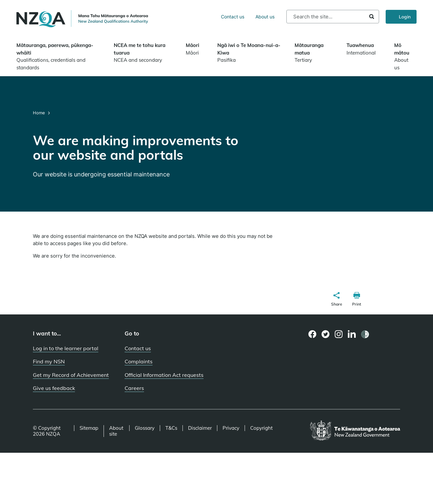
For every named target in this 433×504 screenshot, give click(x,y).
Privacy (231, 428)
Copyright (261, 428)
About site (116, 431)
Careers (134, 388)
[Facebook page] (313, 334)
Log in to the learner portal (66, 348)
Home (40, 113)
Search (372, 17)
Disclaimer (200, 428)
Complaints (139, 361)
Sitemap (89, 428)
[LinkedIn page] (352, 334)
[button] (337, 300)
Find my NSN (49, 361)
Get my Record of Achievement (71, 375)
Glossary (145, 428)
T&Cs (171, 428)
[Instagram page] (339, 334)
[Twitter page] (326, 334)
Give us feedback (54, 388)
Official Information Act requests (164, 375)
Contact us (233, 17)
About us (265, 17)
